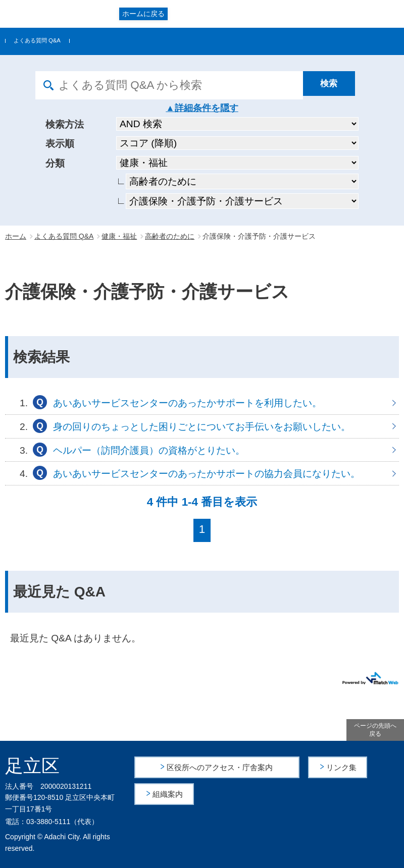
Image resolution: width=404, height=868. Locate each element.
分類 (55, 163)
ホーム (16, 236)
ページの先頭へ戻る (375, 730)
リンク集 (342, 767)
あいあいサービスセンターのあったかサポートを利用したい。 (202, 403)
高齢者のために (170, 236)
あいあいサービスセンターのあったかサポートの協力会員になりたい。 (202, 473)
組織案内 (169, 794)
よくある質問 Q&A (37, 40)
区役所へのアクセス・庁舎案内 (220, 767)
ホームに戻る (143, 14)
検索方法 (65, 124)
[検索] (336, 85)
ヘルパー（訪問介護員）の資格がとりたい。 (202, 450)
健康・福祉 (119, 236)
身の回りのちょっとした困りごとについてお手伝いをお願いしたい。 (202, 426)
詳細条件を (197, 108)
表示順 (60, 144)
